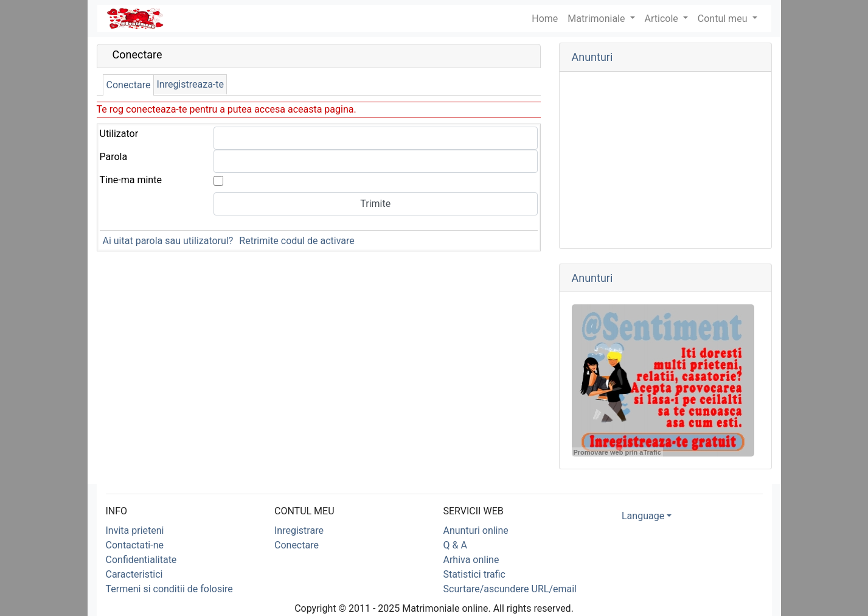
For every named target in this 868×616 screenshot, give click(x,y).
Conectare (129, 85)
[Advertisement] (665, 160)
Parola (114, 157)
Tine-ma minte (131, 180)
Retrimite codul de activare (297, 241)
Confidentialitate (141, 560)
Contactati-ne (135, 545)
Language (643, 516)
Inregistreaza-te (190, 84)
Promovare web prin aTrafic (617, 452)
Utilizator (119, 134)
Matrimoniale (597, 19)
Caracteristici (134, 574)
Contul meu (724, 19)
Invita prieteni (135, 530)
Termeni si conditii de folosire (169, 589)
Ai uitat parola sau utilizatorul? (168, 241)
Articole (663, 19)
